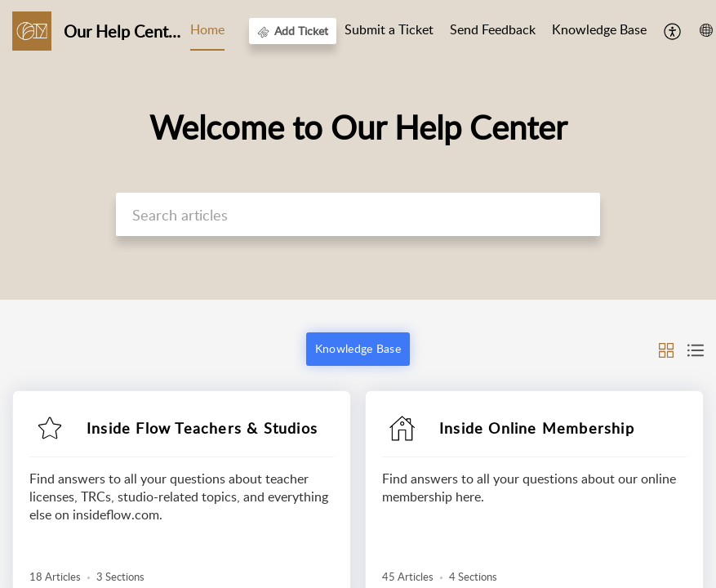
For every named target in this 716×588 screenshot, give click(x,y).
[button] (666, 349)
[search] (358, 214)
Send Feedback (493, 29)
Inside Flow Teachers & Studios (202, 428)
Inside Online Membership (537, 428)
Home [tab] (207, 29)
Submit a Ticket (389, 29)
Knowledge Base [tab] (599, 29)
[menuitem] (673, 31)
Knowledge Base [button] (358, 348)
